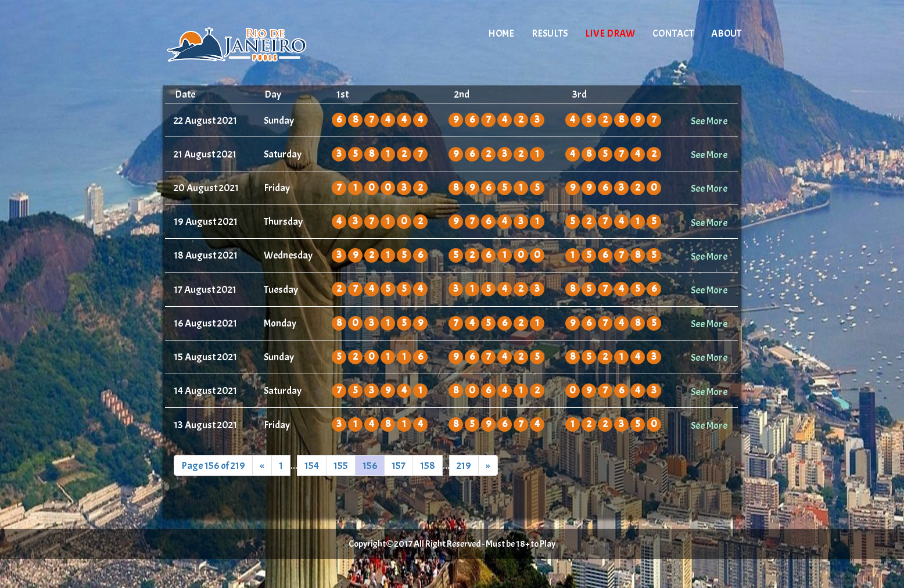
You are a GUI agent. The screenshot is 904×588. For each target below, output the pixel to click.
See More (709, 121)
